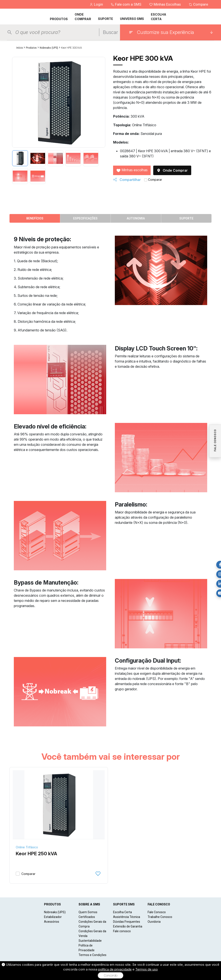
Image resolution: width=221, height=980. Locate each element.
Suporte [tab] (186, 218)
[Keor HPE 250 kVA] (59, 805)
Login (97, 4)
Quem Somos (88, 912)
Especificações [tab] (85, 218)
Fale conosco (122, 931)
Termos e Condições (92, 955)
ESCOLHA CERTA (159, 17)
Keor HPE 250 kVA (36, 854)
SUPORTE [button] (106, 19)
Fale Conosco (157, 912)
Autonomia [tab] (136, 218)
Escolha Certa (122, 912)
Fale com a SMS (126, 4)
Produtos (31, 48)
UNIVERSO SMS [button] (132, 19)
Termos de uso (147, 969)
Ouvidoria (154, 922)
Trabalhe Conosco (160, 917)
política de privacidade (115, 969)
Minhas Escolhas (165, 4)
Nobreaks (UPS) (49, 48)
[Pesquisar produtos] (57, 32)
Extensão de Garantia (128, 926)
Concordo (111, 975)
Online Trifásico (27, 847)
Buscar (110, 32)
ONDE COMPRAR (83, 17)
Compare (198, 4)
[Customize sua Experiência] (171, 32)
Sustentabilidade (90, 941)
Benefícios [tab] (35, 218)
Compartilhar (127, 180)
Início (20, 48)
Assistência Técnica (127, 917)
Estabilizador (53, 917)
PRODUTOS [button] (59, 19)
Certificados (87, 917)
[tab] (20, 158)
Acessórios (52, 922)
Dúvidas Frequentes (127, 922)
